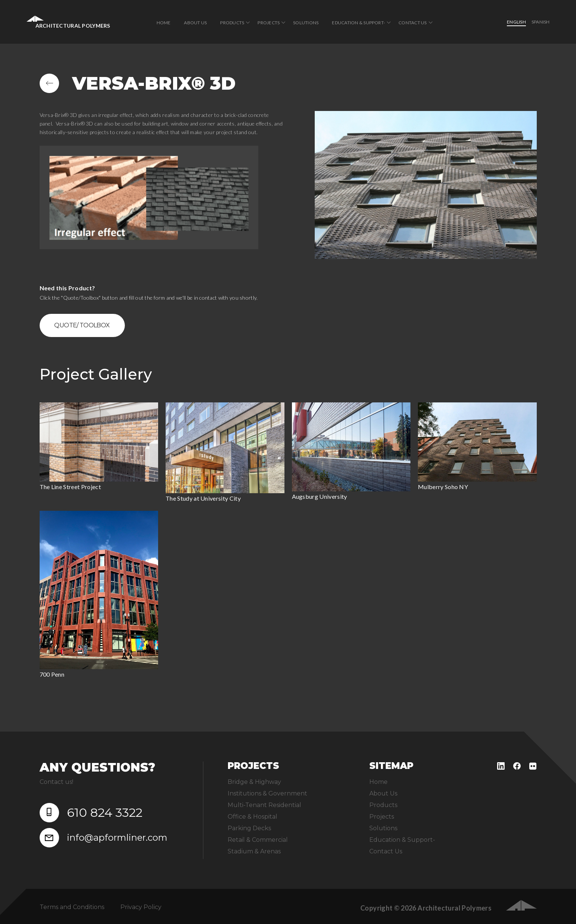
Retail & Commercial (258, 840)
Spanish (541, 22)
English (516, 22)
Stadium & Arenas (254, 851)
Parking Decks (249, 828)
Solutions (306, 23)
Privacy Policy (141, 907)
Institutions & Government (267, 793)
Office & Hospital (252, 817)
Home (164, 23)
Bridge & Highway (254, 782)
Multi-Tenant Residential (264, 805)
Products (232, 23)
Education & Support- (358, 23)
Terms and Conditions (72, 907)
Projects (269, 23)
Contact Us (412, 23)
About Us (195, 23)
